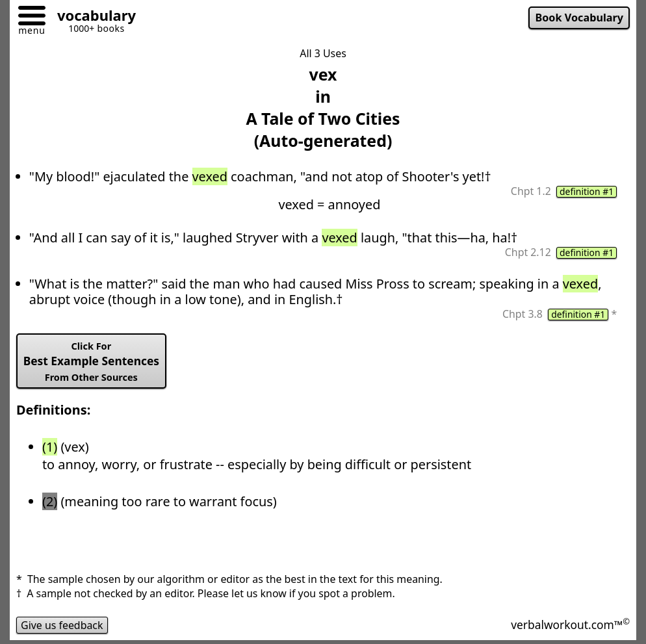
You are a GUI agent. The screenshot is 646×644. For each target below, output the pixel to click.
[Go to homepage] (92, 17)
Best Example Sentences (91, 362)
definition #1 (587, 192)
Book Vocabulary (579, 18)
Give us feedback (62, 625)
